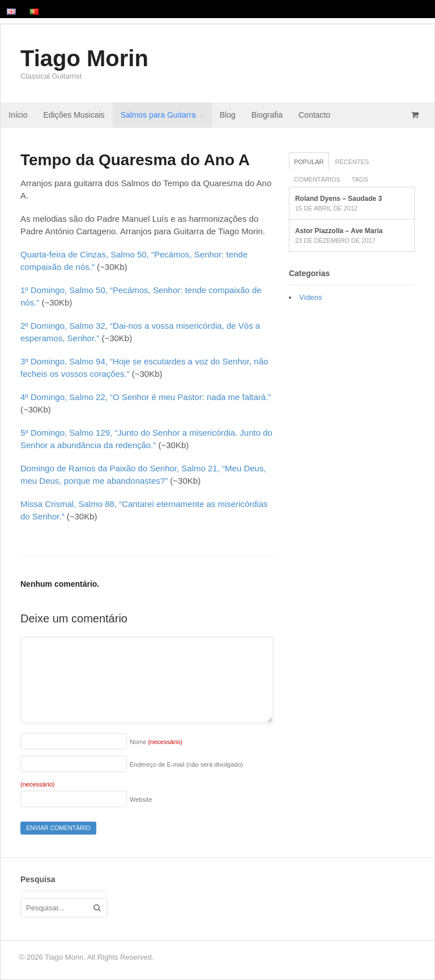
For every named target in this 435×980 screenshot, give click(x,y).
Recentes (352, 162)
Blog (228, 115)
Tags (360, 179)
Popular (309, 162)
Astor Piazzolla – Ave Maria (339, 231)
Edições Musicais (74, 115)
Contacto (314, 115)
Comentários (317, 179)
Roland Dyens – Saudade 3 (338, 199)
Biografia (267, 115)
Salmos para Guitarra (158, 115)
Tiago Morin (84, 58)
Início (18, 115)
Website (141, 800)
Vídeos (310, 297)
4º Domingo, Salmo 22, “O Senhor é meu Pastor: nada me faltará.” (146, 397)
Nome (156, 742)
